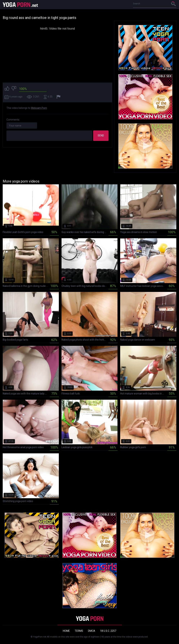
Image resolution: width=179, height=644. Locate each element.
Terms (79, 631)
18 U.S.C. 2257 (108, 631)
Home (66, 631)
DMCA (92, 631)
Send (101, 136)
